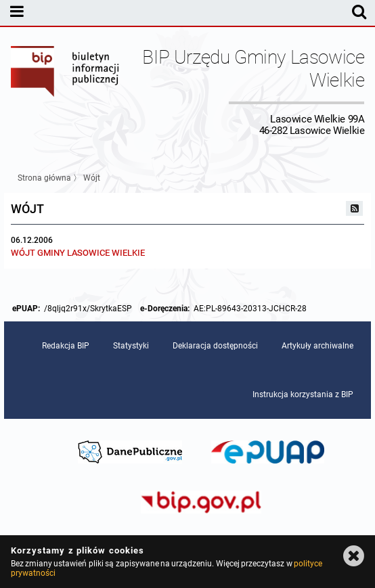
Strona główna (44, 178)
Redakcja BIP (66, 346)
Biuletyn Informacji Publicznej (66, 91)
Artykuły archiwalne (317, 346)
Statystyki (131, 346)
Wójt (92, 178)
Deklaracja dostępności (215, 346)
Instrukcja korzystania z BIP (303, 394)
